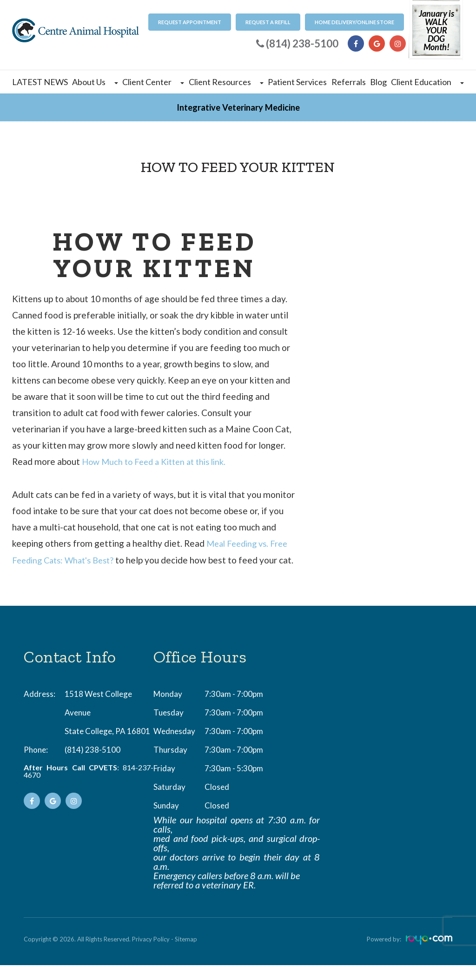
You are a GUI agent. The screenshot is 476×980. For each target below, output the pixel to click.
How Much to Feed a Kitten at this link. (159, 461)
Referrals (349, 82)
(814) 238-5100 (93, 765)
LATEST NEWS (40, 82)
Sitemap (186, 954)
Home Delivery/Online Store (354, 22)
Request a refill (268, 22)
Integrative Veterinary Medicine (238, 107)
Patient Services (297, 82)
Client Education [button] (427, 82)
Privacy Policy (151, 954)
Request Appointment (190, 22)
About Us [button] (95, 82)
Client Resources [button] (226, 82)
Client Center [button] (153, 82)
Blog (378, 82)
